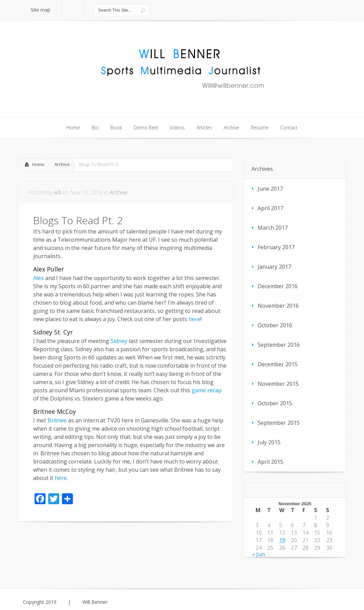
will (57, 192)
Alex (38, 278)
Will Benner (95, 602)
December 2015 (278, 364)
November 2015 (278, 384)
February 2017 (276, 247)
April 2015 (270, 462)
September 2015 (279, 423)
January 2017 (274, 267)
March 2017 (273, 228)
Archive (62, 164)
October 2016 (275, 325)
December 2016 (278, 286)
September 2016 (279, 345)
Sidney (119, 341)
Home (38, 164)
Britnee (57, 420)
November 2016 (278, 306)
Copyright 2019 (40, 602)
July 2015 (269, 442)
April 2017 (270, 208)
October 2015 (275, 403)
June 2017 (270, 189)
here (194, 319)
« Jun (258, 554)
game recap (207, 390)
